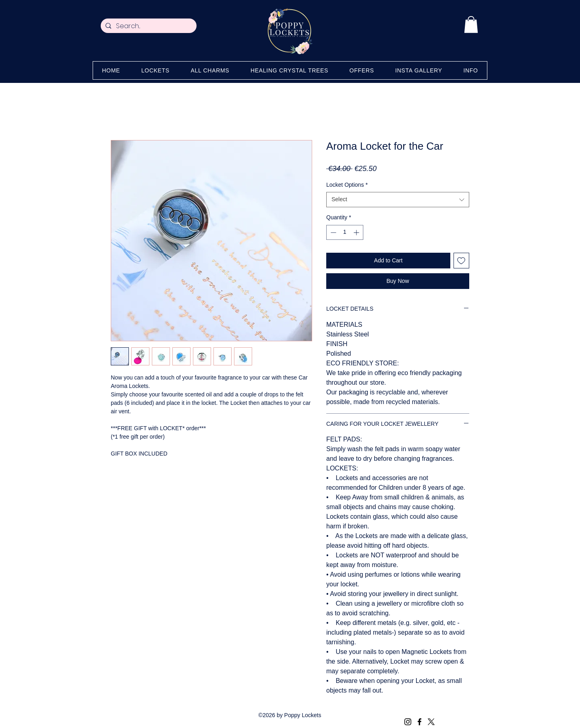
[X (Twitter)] (431, 722)
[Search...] (148, 26)
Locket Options (347, 185)
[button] (471, 25)
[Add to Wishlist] (461, 261)
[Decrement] (332, 232)
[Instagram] (408, 722)
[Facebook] (419, 722)
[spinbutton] (345, 232)
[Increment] (357, 232)
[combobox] (398, 200)
